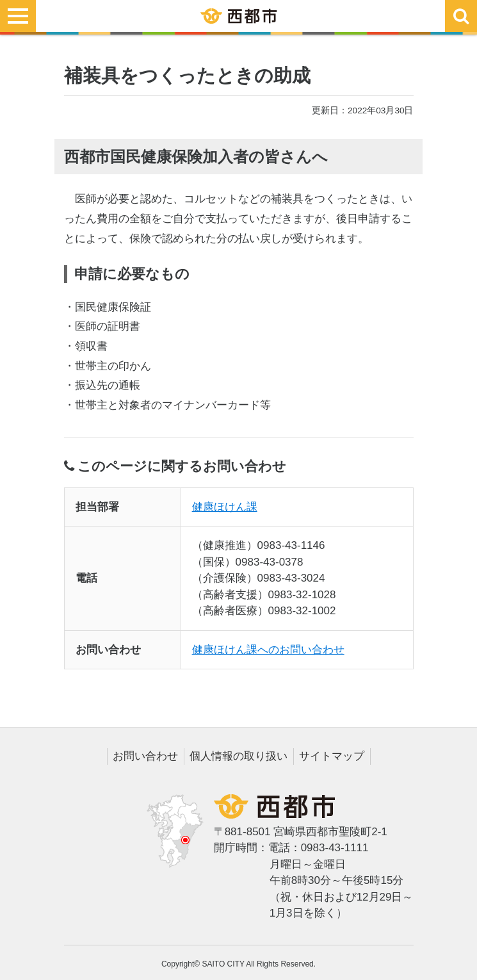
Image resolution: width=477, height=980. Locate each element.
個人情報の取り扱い (238, 756)
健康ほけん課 (225, 507)
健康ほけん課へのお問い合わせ (268, 650)
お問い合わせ (145, 756)
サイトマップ (332, 756)
